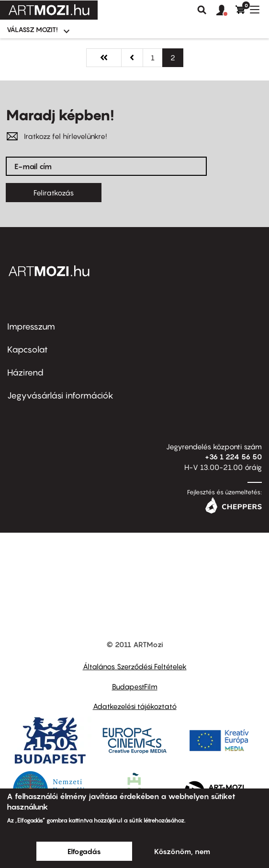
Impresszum (31, 326)
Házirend (25, 372)
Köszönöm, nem (182, 851)
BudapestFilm (135, 686)
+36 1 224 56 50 (233, 457)
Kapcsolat (28, 349)
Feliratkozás (54, 193)
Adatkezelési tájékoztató (135, 706)
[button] (226, 11)
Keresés (202, 10)
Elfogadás (84, 851)
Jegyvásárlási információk (60, 395)
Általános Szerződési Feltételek (135, 666)
